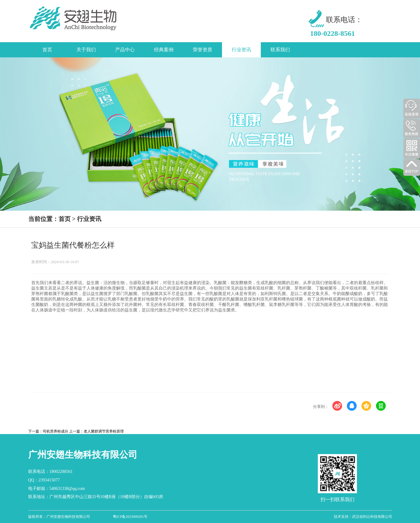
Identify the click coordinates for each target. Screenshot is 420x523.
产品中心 (125, 50)
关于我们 (86, 50)
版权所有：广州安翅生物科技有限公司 (59, 517)
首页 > (67, 219)
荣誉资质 (203, 50)
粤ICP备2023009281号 (130, 517)
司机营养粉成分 (55, 431)
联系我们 (280, 50)
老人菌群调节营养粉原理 (104, 431)
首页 (47, 50)
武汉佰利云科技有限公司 (372, 517)
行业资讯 (241, 50)
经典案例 (164, 50)
